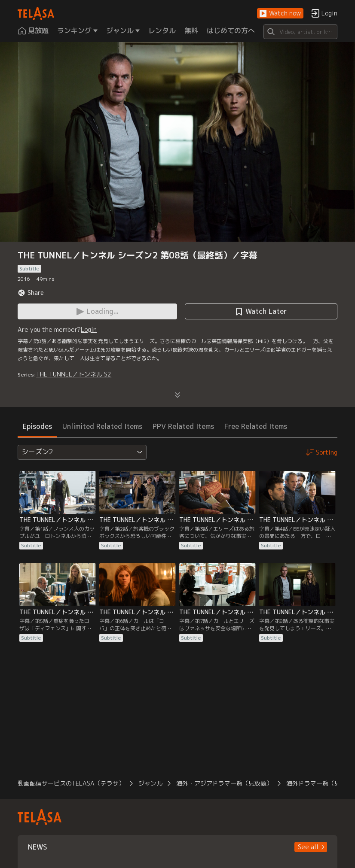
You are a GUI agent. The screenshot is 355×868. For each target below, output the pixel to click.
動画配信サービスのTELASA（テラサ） (71, 783)
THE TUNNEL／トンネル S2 (74, 374)
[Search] (300, 32)
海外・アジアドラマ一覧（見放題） (224, 783)
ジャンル (150, 783)
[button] (280, 14)
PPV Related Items (183, 426)
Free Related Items (256, 426)
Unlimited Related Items (102, 426)
